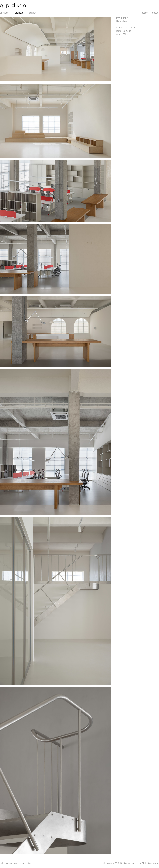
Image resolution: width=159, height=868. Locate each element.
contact (33, 13)
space (145, 13)
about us (4, 13)
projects (19, 13)
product (155, 13)
